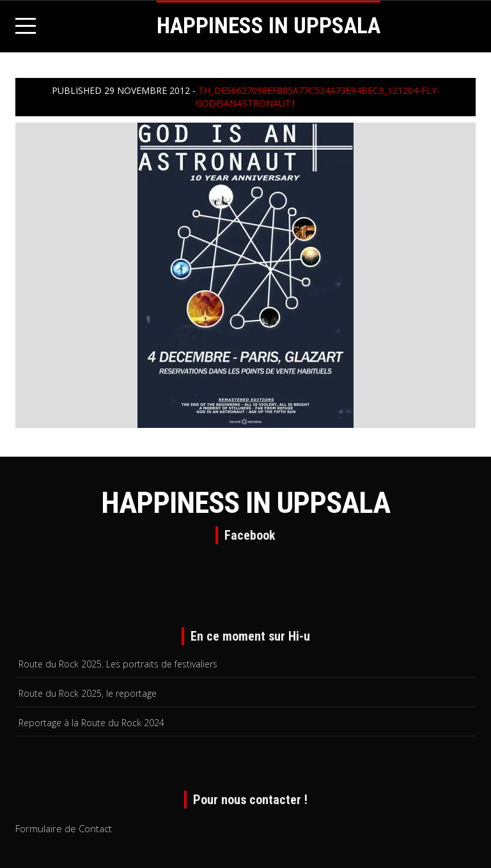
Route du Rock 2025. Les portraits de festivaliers (118, 664)
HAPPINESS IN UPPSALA (269, 26)
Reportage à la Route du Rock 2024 (91, 723)
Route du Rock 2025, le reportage (88, 693)
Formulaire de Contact (64, 828)
